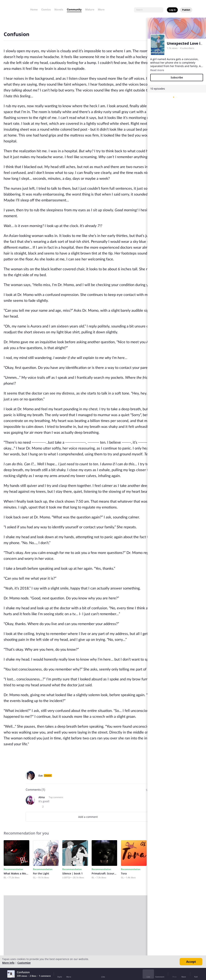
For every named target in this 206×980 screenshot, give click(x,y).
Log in (172, 10)
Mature (90, 9)
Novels (59, 9)
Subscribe (177, 77)
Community (74, 9)
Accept (191, 962)
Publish (186, 10)
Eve (41, 776)
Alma (42, 797)
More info (8, 963)
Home (34, 9)
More (102, 9)
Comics (46, 9)
